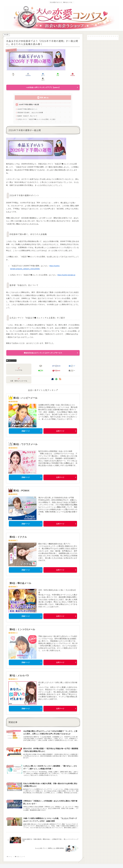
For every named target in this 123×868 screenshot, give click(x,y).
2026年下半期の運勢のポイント (28, 105)
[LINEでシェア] (49, 74)
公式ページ (60, 427)
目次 (42, 93)
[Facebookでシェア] (24, 74)
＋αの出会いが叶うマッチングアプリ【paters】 (43, 83)
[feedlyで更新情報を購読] (56, 375)
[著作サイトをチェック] (53, 375)
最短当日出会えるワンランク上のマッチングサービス (43, 349)
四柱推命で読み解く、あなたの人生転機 (30, 108)
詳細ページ (26, 427)
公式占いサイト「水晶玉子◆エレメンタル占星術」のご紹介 (37, 115)
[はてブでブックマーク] (37, 74)
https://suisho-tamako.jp (66, 271)
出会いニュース (11, 356)
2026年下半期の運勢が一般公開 (29, 100)
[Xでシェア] (12, 74)
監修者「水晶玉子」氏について (27, 112)
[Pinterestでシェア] (62, 74)
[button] (74, 74)
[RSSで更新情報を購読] (60, 375)
